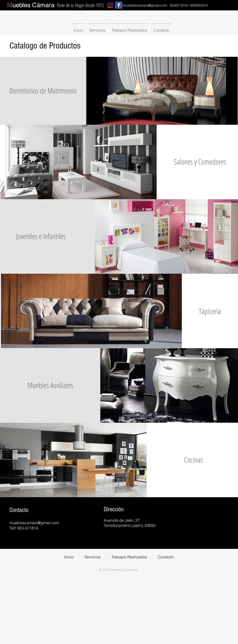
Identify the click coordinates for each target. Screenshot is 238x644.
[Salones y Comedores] (200, 162)
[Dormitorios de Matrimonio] (43, 91)
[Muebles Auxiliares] (50, 385)
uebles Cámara (31, 5)
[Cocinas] (193, 460)
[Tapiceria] (210, 311)
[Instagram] (110, 5)
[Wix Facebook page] (119, 5)
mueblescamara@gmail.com (145, 5)
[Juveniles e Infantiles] (41, 236)
